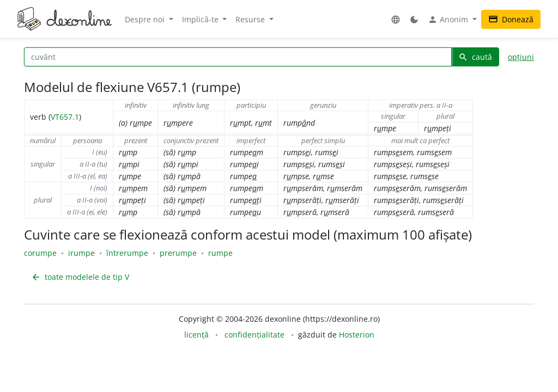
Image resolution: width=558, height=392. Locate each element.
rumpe (220, 253)
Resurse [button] (251, 19)
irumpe (81, 253)
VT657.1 (65, 117)
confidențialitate (254, 335)
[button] (396, 19)
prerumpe (178, 253)
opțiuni (521, 57)
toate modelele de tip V (80, 277)
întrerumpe (127, 253)
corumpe (40, 253)
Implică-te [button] (201, 19)
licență (196, 335)
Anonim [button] (449, 20)
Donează (511, 19)
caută (475, 57)
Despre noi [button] (146, 19)
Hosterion (357, 335)
